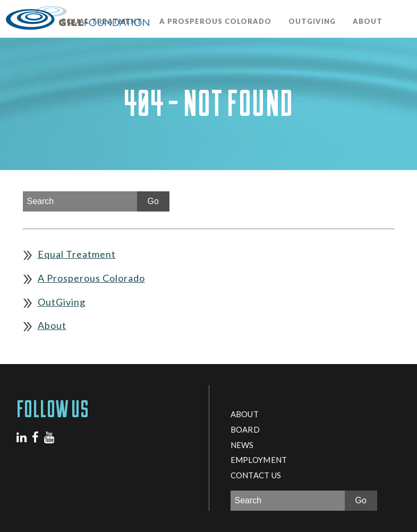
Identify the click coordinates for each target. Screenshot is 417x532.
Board (245, 429)
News (242, 445)
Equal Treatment (77, 254)
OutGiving (312, 21)
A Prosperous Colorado (215, 21)
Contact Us (256, 475)
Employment (259, 460)
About (368, 21)
